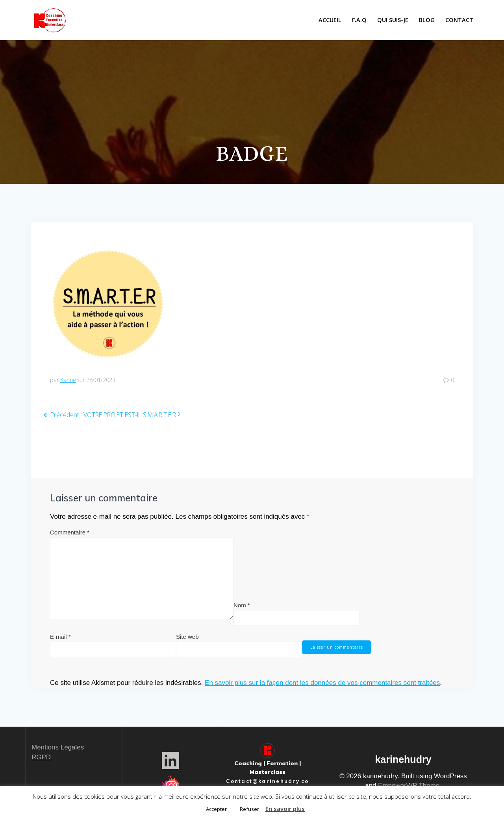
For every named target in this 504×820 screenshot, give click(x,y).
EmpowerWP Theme (409, 786)
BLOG (427, 20)
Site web (187, 636)
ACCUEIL (330, 20)
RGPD (41, 757)
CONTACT (459, 20)
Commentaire (70, 532)
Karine (68, 380)
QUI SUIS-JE (393, 20)
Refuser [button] (249, 809)
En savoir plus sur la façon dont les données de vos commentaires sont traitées (322, 683)
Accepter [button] (216, 809)
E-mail (60, 636)
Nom (242, 605)
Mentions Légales (58, 747)
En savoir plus (285, 809)
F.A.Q (359, 20)
